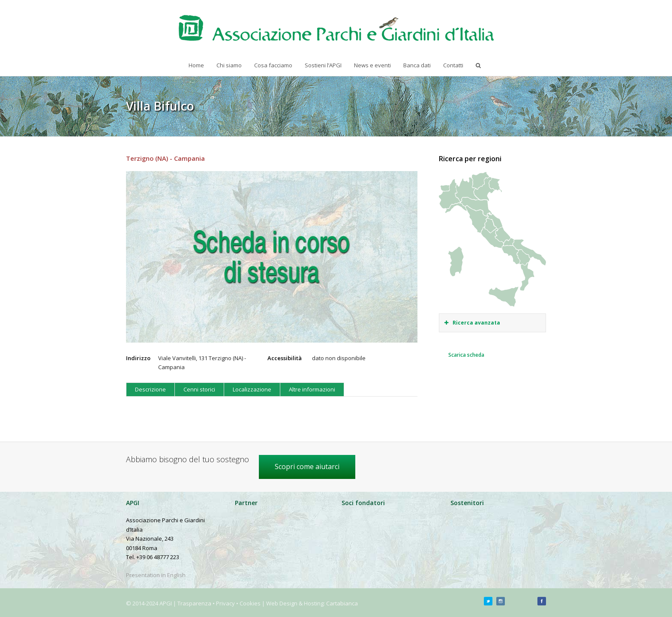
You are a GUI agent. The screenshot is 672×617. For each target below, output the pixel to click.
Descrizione (150, 389)
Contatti (453, 65)
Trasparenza (194, 603)
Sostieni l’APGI (323, 65)
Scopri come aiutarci (307, 467)
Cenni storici (199, 389)
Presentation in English (156, 575)
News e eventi (372, 65)
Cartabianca (342, 603)
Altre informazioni (312, 389)
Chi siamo (229, 65)
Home (196, 65)
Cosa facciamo (273, 65)
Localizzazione (252, 389)
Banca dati (417, 65)
